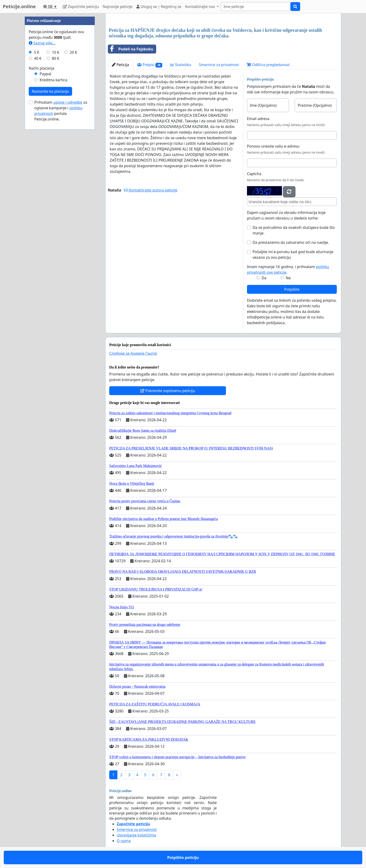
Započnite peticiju (81, 7)
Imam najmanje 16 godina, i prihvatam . (288, 269)
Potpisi (150, 65)
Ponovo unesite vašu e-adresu (273, 146)
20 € (74, 52)
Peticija (120, 65)
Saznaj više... (42, 43)
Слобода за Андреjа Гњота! (133, 353)
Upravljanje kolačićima (136, 835)
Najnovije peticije (118, 7)
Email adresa (258, 119)
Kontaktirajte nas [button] (201, 7)
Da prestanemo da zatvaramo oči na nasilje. (291, 242)
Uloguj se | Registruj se (159, 7)
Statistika (181, 65)
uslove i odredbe (68, 102)
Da (264, 278)
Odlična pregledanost (268, 65)
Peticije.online (19, 6)
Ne (288, 278)
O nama (124, 841)
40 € (38, 58)
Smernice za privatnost (219, 65)
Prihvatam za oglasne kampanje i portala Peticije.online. (61, 111)
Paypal (46, 74)
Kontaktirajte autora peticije (151, 190)
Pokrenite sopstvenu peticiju (168, 391)
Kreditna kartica (54, 80)
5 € (37, 52)
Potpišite (292, 289)
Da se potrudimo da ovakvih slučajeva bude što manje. (294, 230)
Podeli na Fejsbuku (131, 49)
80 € (56, 58)
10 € (56, 52)
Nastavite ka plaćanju (50, 91)
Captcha (254, 174)
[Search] (256, 7)
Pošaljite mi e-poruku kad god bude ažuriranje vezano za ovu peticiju (293, 255)
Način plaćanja (42, 68)
